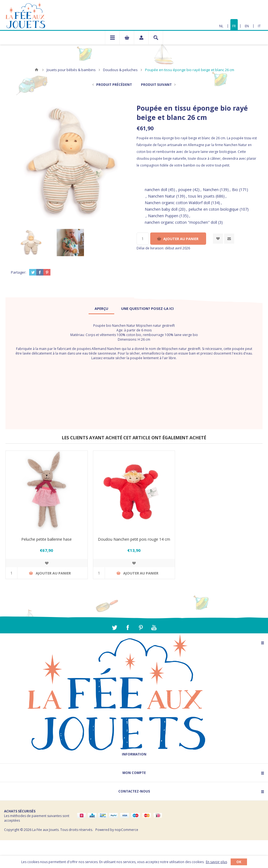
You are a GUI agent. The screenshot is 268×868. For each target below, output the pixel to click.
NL (221, 26)
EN (247, 26)
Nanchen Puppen (163, 216)
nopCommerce (127, 830)
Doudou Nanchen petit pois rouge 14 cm (134, 539)
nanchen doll (156, 190)
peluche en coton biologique (214, 209)
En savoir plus (216, 862)
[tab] (101, 309)
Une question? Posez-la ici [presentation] (147, 309)
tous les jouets (201, 196)
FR (234, 26)
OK (239, 862)
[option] (31, 242)
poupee (185, 190)
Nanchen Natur (162, 196)
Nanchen (211, 190)
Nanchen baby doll (161, 209)
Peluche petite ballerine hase (46, 539)
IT (259, 26)
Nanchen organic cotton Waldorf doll (177, 203)
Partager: (19, 272)
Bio (235, 190)
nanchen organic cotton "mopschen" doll (181, 222)
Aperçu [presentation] (101, 309)
